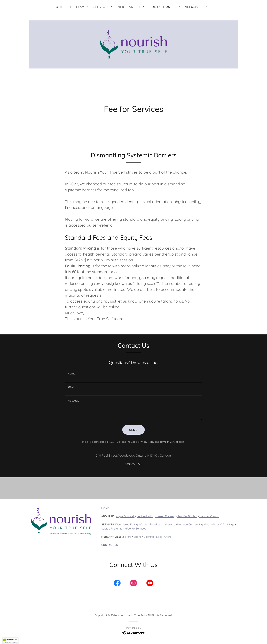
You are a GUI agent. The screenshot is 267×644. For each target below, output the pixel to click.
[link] (134, 44)
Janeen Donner (165, 516)
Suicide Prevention (113, 528)
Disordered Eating (127, 524)
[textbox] (133, 374)
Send (133, 430)
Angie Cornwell (125, 516)
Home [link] (58, 7)
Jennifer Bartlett (187, 516)
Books (138, 537)
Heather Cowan (209, 516)
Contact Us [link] (160, 7)
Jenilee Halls (145, 516)
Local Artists (164, 537)
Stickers (126, 537)
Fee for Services (136, 528)
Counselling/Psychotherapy (158, 524)
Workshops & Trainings (220, 524)
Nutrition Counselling (190, 524)
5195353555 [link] (133, 464)
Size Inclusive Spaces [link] (195, 7)
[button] (78, 7)
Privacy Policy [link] (147, 442)
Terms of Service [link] (169, 442)
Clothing (149, 537)
